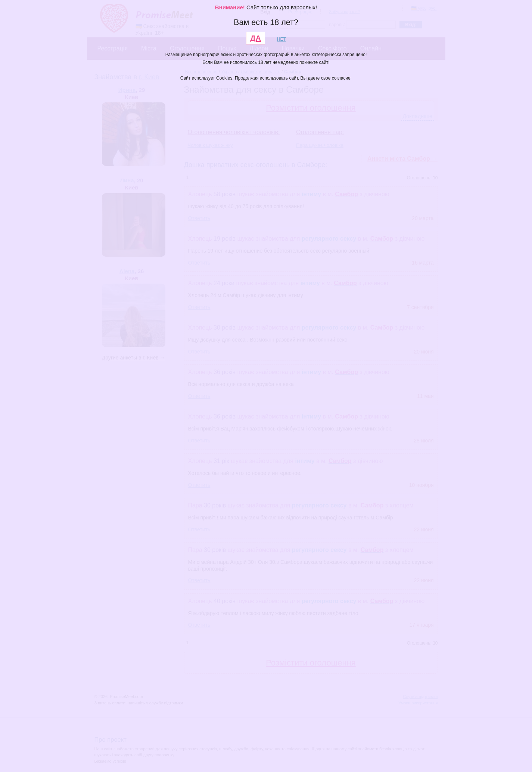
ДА (256, 38)
